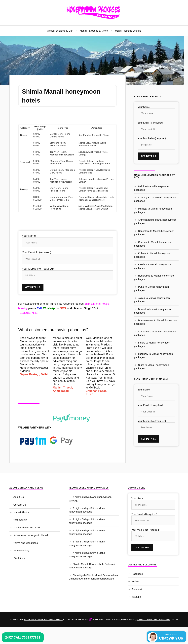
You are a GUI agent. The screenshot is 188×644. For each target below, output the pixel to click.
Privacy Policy (21, 551)
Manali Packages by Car (60, 31)
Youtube (136, 597)
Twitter (135, 582)
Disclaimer (19, 558)
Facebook (137, 574)
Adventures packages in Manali (31, 535)
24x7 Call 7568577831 (23, 637)
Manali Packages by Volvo (94, 31)
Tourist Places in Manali (27, 528)
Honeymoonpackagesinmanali (43, 620)
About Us (19, 497)
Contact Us (20, 505)
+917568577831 (28, 313)
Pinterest (137, 589)
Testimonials (20, 520)
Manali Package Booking (128, 31)
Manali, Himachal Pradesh (153, 620)
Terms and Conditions (26, 543)
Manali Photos (21, 512)
